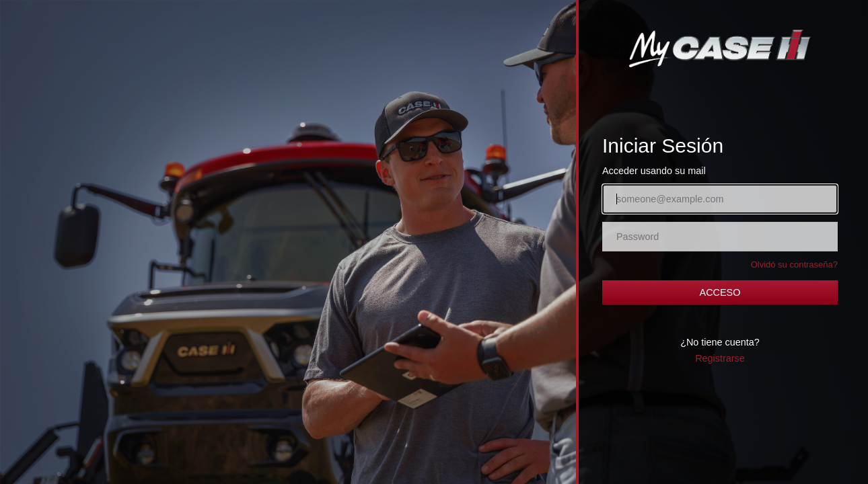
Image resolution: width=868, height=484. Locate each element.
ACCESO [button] (720, 292)
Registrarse (720, 358)
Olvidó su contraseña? (794, 265)
